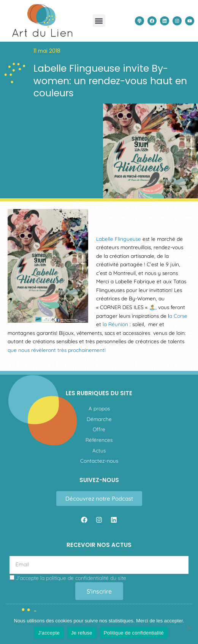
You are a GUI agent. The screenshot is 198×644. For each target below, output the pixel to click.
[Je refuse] (188, 628)
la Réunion (115, 324)
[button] (99, 21)
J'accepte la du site (71, 578)
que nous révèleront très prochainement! (57, 350)
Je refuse (82, 633)
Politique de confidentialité (134, 633)
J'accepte (49, 633)
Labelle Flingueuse (119, 239)
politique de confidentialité (77, 578)
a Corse (178, 316)
